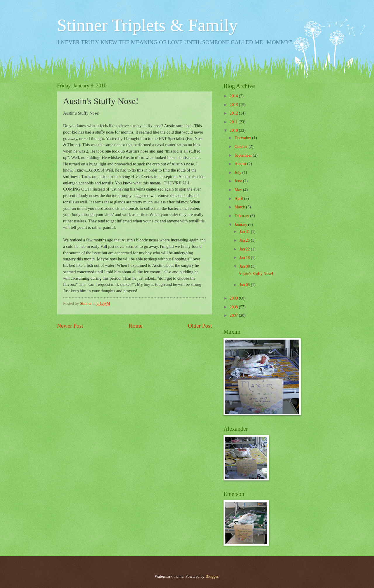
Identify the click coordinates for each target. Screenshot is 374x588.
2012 (234, 113)
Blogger (212, 576)
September (244, 155)
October (242, 147)
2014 (234, 96)
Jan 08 (245, 266)
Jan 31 (245, 232)
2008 (234, 307)
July (238, 173)
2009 (234, 298)
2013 (234, 105)
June (239, 181)
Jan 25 (245, 240)
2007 (234, 315)
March (240, 207)
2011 (234, 122)
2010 (234, 130)
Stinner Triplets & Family (147, 25)
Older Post (200, 326)
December (243, 138)
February (242, 216)
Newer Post (70, 326)
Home (135, 326)
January (241, 225)
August (241, 164)
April (239, 199)
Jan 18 (245, 258)
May (239, 190)
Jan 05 (245, 285)
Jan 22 (245, 249)
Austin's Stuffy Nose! (256, 274)
